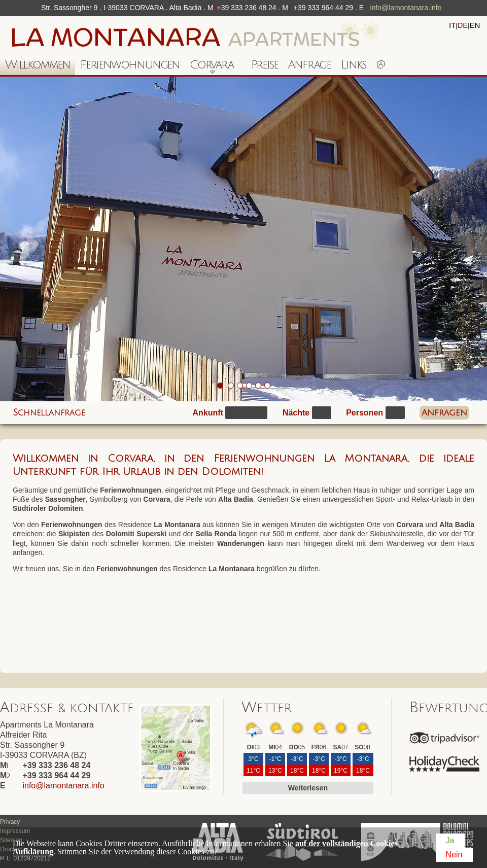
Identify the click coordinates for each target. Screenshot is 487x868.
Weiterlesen (308, 788)
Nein (454, 855)
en (475, 25)
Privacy (10, 822)
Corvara (209, 67)
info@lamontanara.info (406, 8)
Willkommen (38, 65)
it (452, 25)
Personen (364, 413)
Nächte (296, 413)
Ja (450, 840)
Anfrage (309, 65)
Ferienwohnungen (130, 65)
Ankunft (208, 413)
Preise (265, 65)
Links (353, 65)
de (462, 25)
